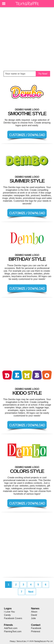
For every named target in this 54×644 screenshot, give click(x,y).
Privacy (12, 641)
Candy (7, 615)
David (34, 615)
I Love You (9, 612)
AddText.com (11, 628)
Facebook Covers (13, 618)
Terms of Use (21, 641)
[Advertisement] (27, 39)
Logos (8, 608)
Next (31, 592)
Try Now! (43, 74)
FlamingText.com (13, 631)
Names (35, 608)
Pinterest (36, 631)
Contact (36, 625)
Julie (33, 618)
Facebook (36, 628)
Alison (34, 612)
